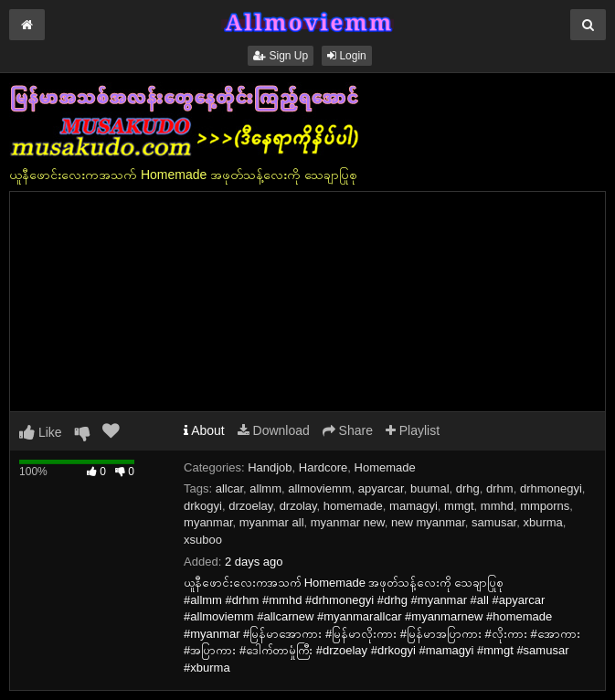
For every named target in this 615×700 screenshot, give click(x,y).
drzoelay (250, 506)
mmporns (545, 506)
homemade (353, 506)
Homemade (385, 467)
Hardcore (323, 467)
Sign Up (281, 56)
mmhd (497, 506)
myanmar (208, 522)
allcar (229, 488)
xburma (542, 522)
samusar (494, 522)
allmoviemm (319, 488)
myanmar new (348, 522)
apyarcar (381, 488)
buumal (430, 488)
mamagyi (414, 506)
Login (347, 56)
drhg (468, 488)
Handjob (270, 467)
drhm (500, 488)
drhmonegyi (551, 488)
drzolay (298, 506)
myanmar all (272, 522)
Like (41, 432)
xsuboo (203, 540)
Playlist (413, 430)
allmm (265, 488)
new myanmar (428, 522)
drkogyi (203, 506)
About (204, 430)
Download (274, 430)
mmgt (459, 506)
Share (348, 430)
